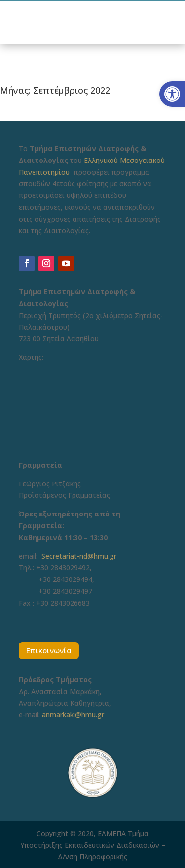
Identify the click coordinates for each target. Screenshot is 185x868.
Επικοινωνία (49, 650)
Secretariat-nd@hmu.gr (79, 556)
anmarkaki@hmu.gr (73, 715)
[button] (172, 94)
